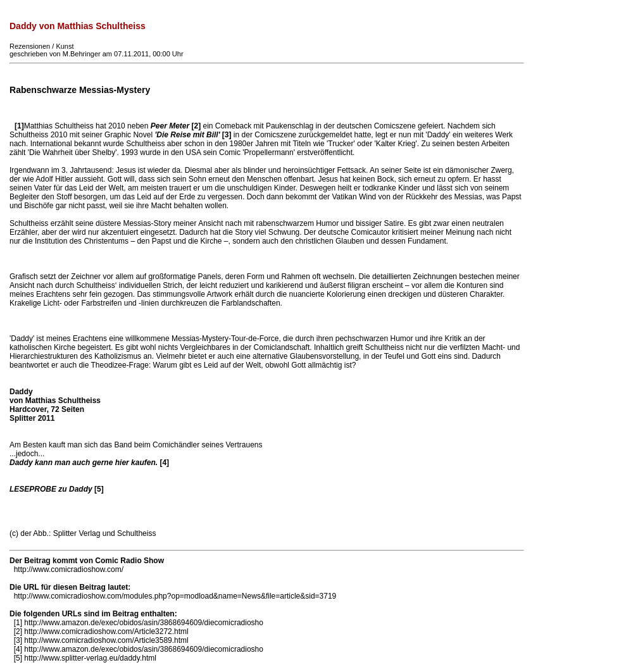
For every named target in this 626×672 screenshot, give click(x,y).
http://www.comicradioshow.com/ (69, 569)
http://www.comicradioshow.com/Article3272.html (106, 632)
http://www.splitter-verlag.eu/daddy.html (90, 658)
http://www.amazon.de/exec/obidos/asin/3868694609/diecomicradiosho (144, 623)
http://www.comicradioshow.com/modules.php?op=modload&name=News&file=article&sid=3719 (175, 596)
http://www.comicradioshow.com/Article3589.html (106, 640)
